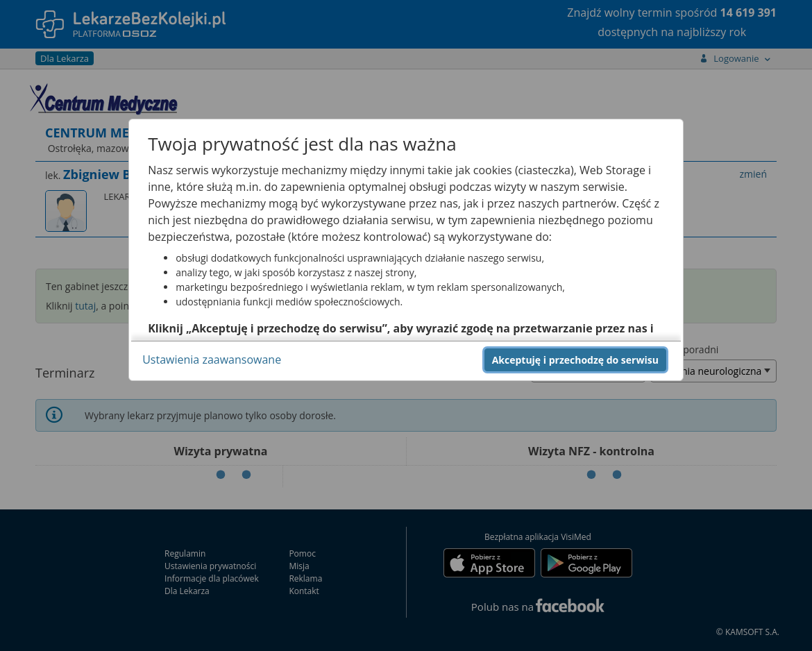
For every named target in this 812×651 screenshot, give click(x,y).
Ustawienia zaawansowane (212, 360)
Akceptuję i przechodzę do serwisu (575, 360)
